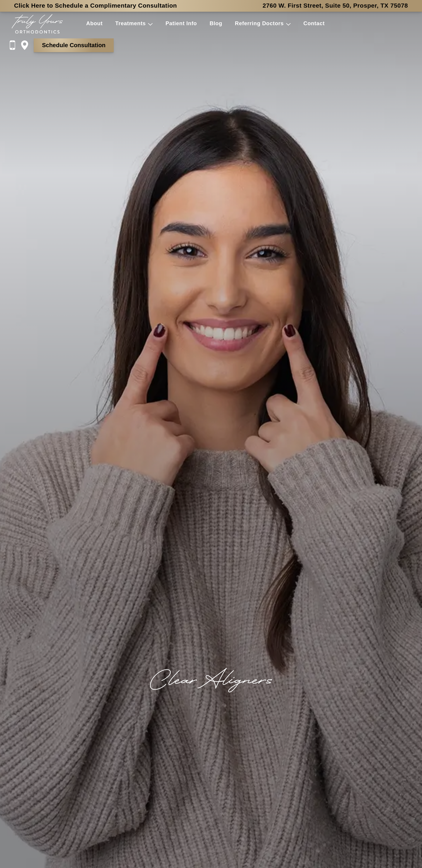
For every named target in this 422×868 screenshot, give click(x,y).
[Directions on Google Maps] (27, 45)
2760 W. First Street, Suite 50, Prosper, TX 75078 (335, 5)
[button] (149, 24)
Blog (216, 23)
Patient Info (181, 23)
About (94, 23)
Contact (314, 23)
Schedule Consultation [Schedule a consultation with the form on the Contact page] (74, 45)
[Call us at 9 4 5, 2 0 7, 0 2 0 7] (15, 45)
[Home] (37, 24)
